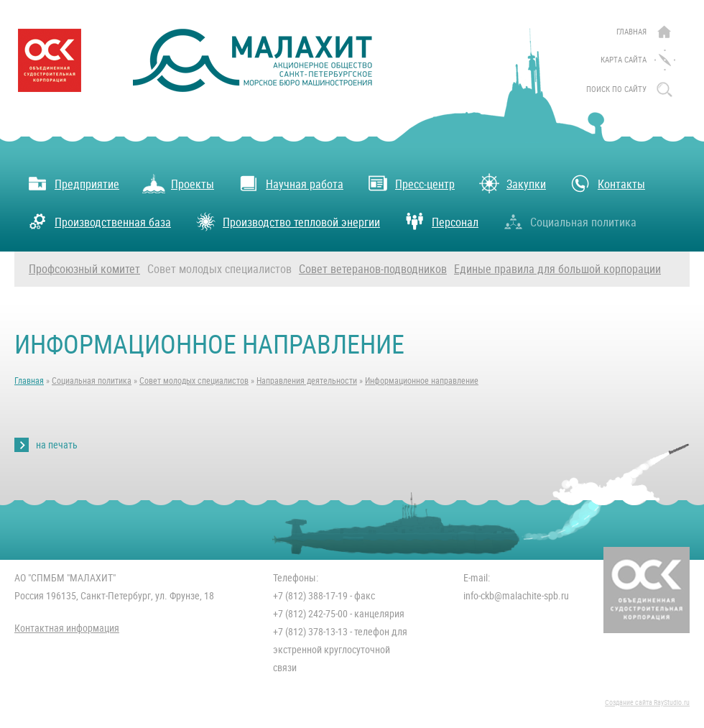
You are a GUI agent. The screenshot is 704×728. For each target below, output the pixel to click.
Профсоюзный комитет (84, 269)
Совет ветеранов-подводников (373, 269)
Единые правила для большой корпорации (557, 269)
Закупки (512, 183)
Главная (631, 32)
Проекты (178, 183)
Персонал (441, 221)
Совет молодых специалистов (219, 269)
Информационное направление (422, 381)
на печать (57, 445)
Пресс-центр (411, 183)
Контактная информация (67, 628)
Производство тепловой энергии (287, 221)
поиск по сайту (616, 89)
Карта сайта (624, 60)
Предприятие (73, 183)
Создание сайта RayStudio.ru (647, 702)
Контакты (607, 183)
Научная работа (290, 183)
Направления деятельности (307, 381)
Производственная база (98, 221)
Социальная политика (569, 221)
